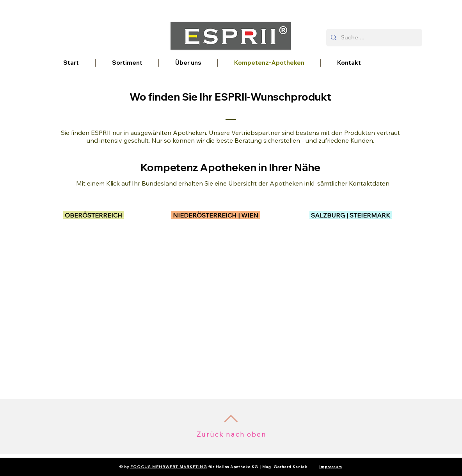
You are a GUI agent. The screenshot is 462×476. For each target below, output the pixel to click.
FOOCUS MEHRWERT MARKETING (169, 467)
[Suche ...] (373, 38)
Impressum (331, 467)
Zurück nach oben (232, 434)
